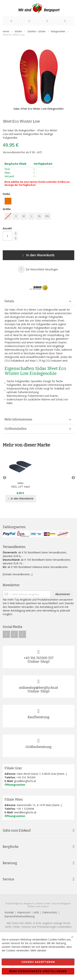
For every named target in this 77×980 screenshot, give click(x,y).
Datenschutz (50, 912)
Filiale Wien (14, 799)
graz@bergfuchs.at (25, 781)
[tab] (38, 301)
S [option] (16, 216)
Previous (5, 478)
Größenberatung (38, 747)
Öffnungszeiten (15, 785)
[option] (8, 201)
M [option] (24, 216)
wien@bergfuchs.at (25, 812)
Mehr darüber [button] (38, 950)
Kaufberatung (39, 717)
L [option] (32, 216)
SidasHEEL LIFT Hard (20, 485)
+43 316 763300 (26, 777)
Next (72, 478)
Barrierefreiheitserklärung (19, 916)
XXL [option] (47, 216)
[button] (38, 269)
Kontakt (9, 912)
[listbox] (38, 202)
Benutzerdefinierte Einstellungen (38, 971)
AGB (36, 912)
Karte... (62, 774)
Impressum (24, 912)
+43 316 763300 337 (39, 658)
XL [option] (39, 216)
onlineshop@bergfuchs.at (38, 688)
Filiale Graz (13, 768)
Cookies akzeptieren (38, 962)
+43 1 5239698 (25, 809)
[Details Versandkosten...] (18, 574)
